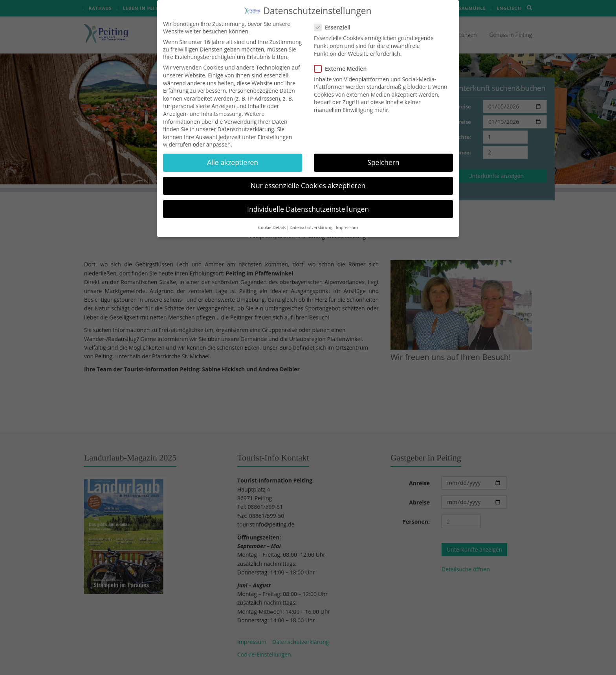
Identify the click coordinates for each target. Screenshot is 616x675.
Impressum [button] (347, 220)
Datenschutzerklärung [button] (311, 220)
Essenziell (335, 21)
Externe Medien (343, 61)
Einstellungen (275, 130)
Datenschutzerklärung (246, 122)
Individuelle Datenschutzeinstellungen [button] (308, 202)
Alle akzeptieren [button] (233, 156)
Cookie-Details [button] (272, 220)
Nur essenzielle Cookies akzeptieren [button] (308, 179)
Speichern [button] (383, 156)
